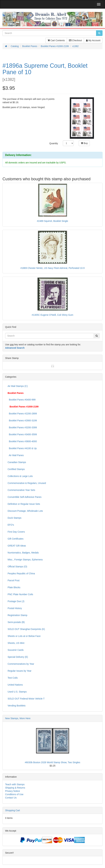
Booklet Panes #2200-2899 (22, 414)
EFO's (11, 525)
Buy (84, 143)
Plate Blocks (14, 587)
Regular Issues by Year (20, 671)
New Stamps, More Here (18, 718)
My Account (93, 40)
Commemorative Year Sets (21, 490)
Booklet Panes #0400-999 (22, 400)
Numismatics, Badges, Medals (23, 553)
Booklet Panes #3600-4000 (22, 441)
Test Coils (13, 678)
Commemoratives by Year (21, 664)
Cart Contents (56, 40)
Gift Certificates (16, 539)
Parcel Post (14, 580)
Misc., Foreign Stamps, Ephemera (25, 560)
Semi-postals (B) (16, 622)
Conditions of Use (14, 794)
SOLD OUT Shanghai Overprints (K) (26, 629)
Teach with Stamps (15, 784)
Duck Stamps (14, 518)
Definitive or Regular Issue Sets (24, 504)
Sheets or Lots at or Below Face (24, 636)
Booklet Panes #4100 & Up (22, 448)
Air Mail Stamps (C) (18, 386)
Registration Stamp (17, 615)
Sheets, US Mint (16, 643)
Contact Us (11, 798)
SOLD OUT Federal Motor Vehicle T (26, 699)
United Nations (15, 685)
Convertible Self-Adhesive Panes (25, 497)
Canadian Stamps (17, 462)
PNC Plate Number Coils (20, 594)
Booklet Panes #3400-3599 (22, 434)
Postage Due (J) (16, 601)
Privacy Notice (12, 791)
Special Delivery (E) (18, 657)
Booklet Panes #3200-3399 (22, 427)
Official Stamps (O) (17, 567)
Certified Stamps (16, 469)
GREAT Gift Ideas (17, 546)
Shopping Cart (13, 810)
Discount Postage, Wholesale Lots (25, 511)
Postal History (15, 608)
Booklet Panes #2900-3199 (22, 421)
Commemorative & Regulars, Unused (27, 483)
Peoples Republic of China (21, 573)
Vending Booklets (17, 706)
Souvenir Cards (16, 650)
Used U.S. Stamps (17, 692)
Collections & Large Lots (20, 476)
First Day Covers (16, 532)
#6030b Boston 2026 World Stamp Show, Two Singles (53, 762)
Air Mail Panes (16, 455)
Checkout (75, 40)
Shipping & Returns (15, 788)
